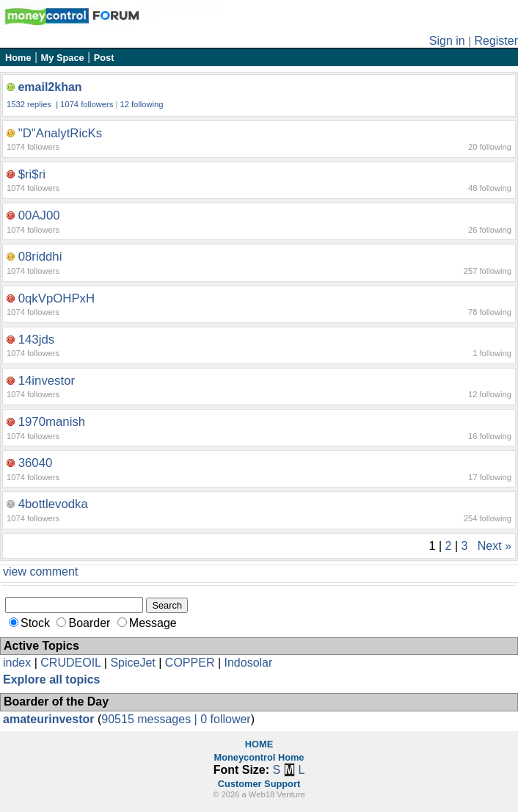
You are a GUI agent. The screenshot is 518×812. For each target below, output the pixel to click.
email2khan (50, 87)
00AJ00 (39, 215)
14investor (47, 381)
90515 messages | (151, 719)
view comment (40, 572)
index (17, 663)
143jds (36, 340)
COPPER (190, 663)
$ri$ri (32, 174)
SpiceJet (132, 663)
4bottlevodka (53, 504)
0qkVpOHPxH (56, 298)
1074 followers (87, 104)
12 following (141, 104)
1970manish (52, 422)
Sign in (447, 41)
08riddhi (40, 257)
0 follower (225, 719)
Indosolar (248, 663)
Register (496, 41)
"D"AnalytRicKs (61, 133)
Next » (495, 546)
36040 (36, 463)
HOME (259, 744)
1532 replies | (33, 104)
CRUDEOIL (70, 663)
